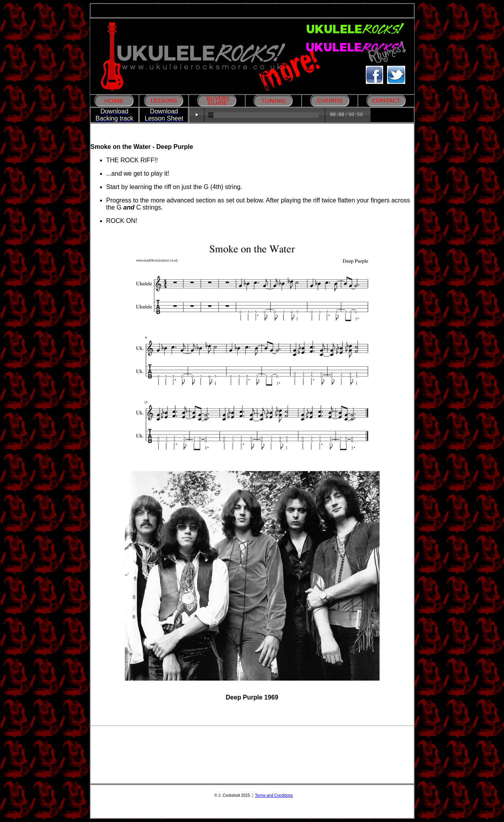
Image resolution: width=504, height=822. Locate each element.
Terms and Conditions (274, 795)
